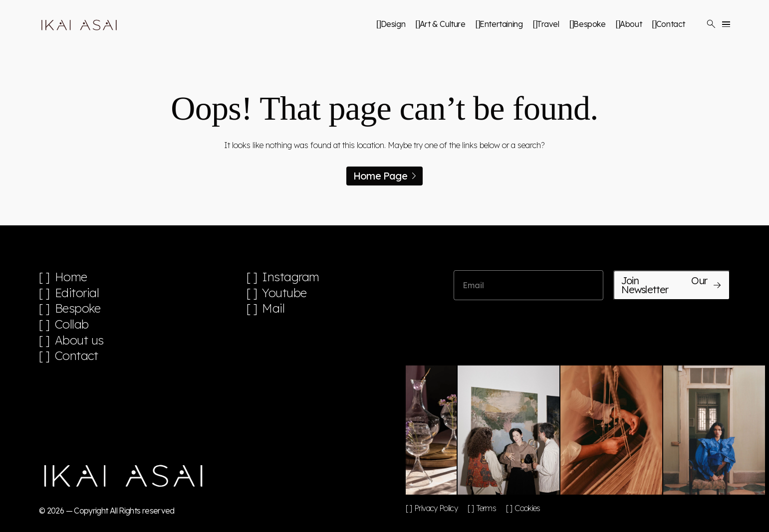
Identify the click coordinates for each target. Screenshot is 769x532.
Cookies (527, 508)
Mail (273, 308)
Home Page (384, 176)
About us (79, 340)
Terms (486, 508)
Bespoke (589, 24)
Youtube (284, 293)
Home (71, 277)
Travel (548, 24)
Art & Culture (443, 24)
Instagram (291, 277)
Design (393, 24)
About (631, 24)
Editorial (77, 293)
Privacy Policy (436, 508)
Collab (72, 324)
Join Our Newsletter (672, 285)
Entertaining (501, 24)
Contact (671, 24)
